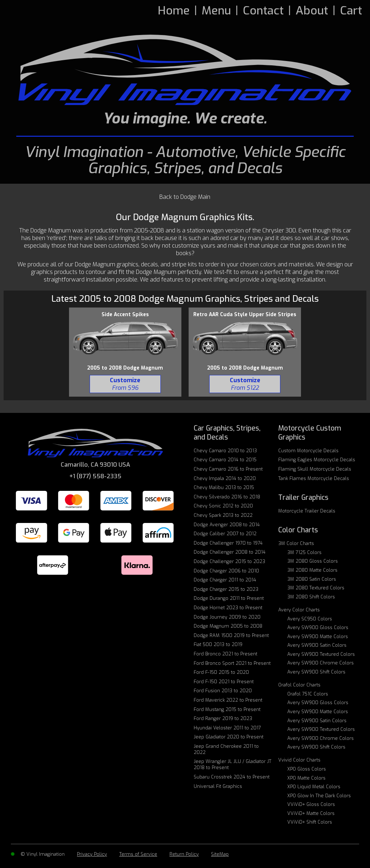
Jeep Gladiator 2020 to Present (229, 737)
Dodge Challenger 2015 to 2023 (229, 561)
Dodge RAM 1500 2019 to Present (231, 635)
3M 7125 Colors (304, 552)
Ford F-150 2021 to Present (224, 682)
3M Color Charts (296, 543)
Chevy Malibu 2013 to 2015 (224, 487)
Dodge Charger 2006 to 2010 (226, 571)
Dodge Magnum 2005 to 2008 (228, 626)
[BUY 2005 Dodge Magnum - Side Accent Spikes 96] (125, 384)
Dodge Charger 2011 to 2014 (225, 580)
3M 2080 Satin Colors (312, 579)
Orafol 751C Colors (308, 694)
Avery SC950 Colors (310, 619)
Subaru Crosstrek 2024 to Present (232, 777)
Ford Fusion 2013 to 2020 (223, 691)
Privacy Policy (92, 854)
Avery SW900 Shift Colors (316, 672)
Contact (263, 10)
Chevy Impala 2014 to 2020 (225, 478)
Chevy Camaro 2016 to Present (228, 469)
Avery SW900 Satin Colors (317, 645)
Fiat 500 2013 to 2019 (218, 644)
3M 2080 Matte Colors (312, 570)
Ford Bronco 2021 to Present (225, 654)
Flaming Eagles (317, 460)
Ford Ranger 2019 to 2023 (223, 718)
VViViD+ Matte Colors (311, 813)
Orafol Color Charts (299, 685)
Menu (216, 10)
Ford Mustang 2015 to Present (227, 709)
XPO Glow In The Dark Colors (319, 796)
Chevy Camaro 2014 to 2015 (225, 460)
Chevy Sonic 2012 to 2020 (223, 506)
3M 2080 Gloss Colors (313, 561)
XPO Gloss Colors (307, 769)
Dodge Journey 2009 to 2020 (227, 617)
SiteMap (220, 854)
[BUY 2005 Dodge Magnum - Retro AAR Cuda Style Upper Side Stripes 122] (245, 384)
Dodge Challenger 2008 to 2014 (230, 552)
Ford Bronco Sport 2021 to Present (232, 663)
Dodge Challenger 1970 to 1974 (228, 543)
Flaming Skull (315, 469)
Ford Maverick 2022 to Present (228, 700)
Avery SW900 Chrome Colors (320, 663)
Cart (351, 10)
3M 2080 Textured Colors (316, 588)
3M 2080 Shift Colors (311, 597)
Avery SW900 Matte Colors (318, 636)
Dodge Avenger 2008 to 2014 (227, 525)
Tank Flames (314, 478)
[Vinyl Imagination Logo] (185, 70)
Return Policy (184, 854)
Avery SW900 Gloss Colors (318, 627)
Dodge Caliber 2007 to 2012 (225, 534)
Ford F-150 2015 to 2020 (221, 672)
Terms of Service (138, 854)
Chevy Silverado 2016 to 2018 (227, 497)
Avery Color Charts (299, 610)
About (312, 10)
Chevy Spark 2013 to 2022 (223, 515)
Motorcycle (307, 511)
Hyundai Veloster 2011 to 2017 (227, 728)
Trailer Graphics (303, 498)
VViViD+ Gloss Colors (311, 804)
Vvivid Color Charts (299, 760)
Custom (308, 451)
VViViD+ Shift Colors (310, 822)
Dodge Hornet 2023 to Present (228, 608)
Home (174, 10)
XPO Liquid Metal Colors (314, 787)
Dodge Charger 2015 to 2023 (226, 589)
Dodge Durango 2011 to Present (229, 598)
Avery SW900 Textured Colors (321, 654)
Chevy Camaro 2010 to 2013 (225, 451)
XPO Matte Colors (306, 778)
